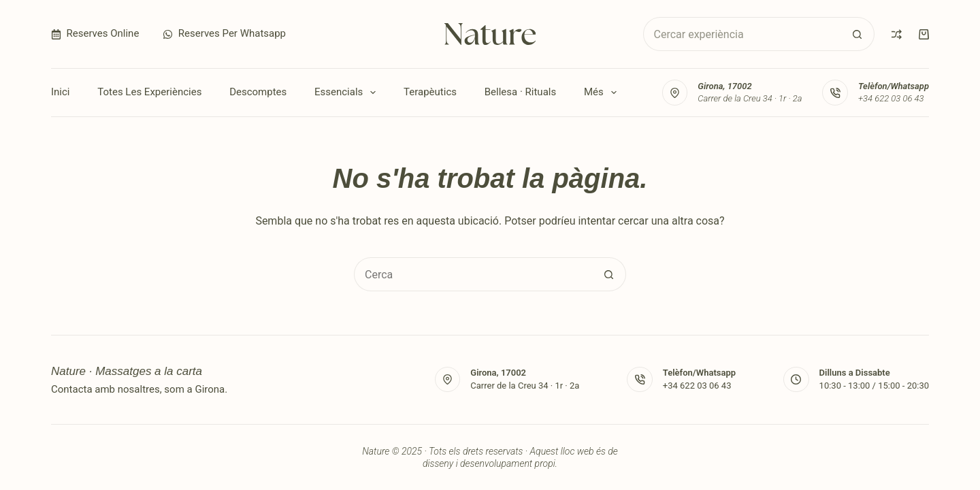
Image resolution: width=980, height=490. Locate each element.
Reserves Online (95, 33)
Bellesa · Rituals (520, 92)
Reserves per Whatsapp (224, 33)
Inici (61, 92)
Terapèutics (430, 92)
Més (603, 93)
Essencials (348, 93)
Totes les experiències (149, 92)
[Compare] (897, 34)
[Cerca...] (742, 34)
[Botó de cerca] (857, 34)
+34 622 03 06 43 (891, 98)
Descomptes (258, 92)
